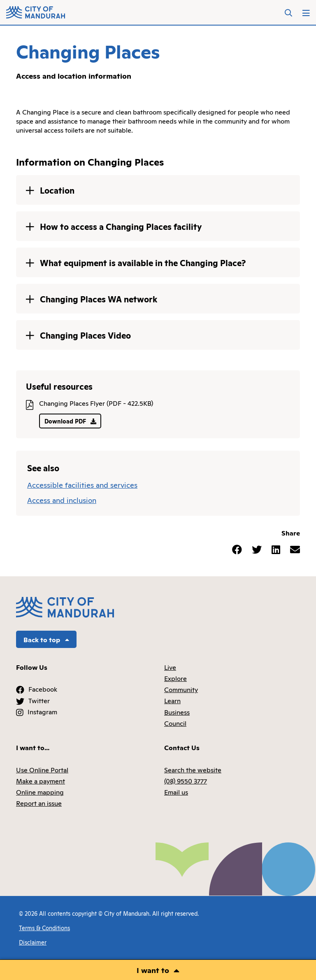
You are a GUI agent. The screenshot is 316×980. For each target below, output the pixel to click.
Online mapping (40, 792)
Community (181, 689)
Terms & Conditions (44, 927)
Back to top (46, 639)
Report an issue (39, 803)
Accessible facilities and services (82, 484)
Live (170, 667)
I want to (153, 970)
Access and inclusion (62, 500)
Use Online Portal (42, 769)
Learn (172, 700)
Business (177, 712)
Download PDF (70, 421)
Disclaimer (33, 942)
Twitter (39, 700)
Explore (175, 678)
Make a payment (41, 781)
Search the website (193, 769)
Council (175, 723)
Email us (176, 792)
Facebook (43, 689)
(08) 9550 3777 (186, 781)
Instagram (42, 711)
